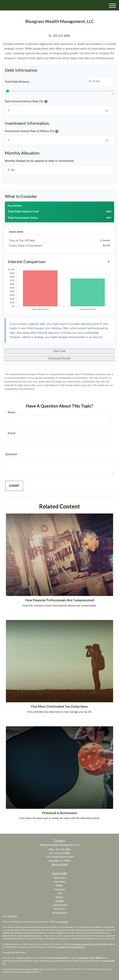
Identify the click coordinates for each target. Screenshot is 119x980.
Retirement (59, 878)
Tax (59, 893)
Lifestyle (59, 901)
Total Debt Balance (59, 82)
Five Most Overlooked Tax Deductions (59, 706)
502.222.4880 (60, 36)
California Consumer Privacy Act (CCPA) (90, 944)
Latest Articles (59, 905)
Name (12, 412)
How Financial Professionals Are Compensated (60, 600)
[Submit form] (14, 486)
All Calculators (59, 913)
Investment (59, 882)
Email (12, 433)
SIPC (86, 958)
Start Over (60, 351)
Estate (59, 886)
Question (11, 454)
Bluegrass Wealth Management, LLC (60, 21)
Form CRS (12, 916)
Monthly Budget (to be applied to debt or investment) (39, 161)
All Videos (59, 909)
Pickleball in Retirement (60, 813)
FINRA (81, 958)
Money (59, 897)
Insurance (59, 890)
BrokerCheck (63, 922)
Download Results (60, 358)
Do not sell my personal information (70, 947)
